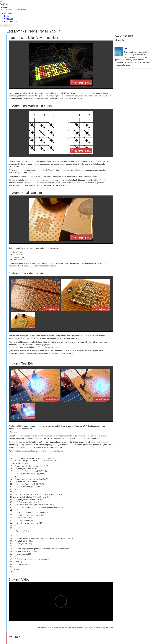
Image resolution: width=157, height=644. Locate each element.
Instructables (109, 628)
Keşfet (7, 16)
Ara (1, 4)
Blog (9, 19)
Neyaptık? (4, 7)
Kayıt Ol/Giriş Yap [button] (11, 21)
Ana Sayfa (8, 13)
